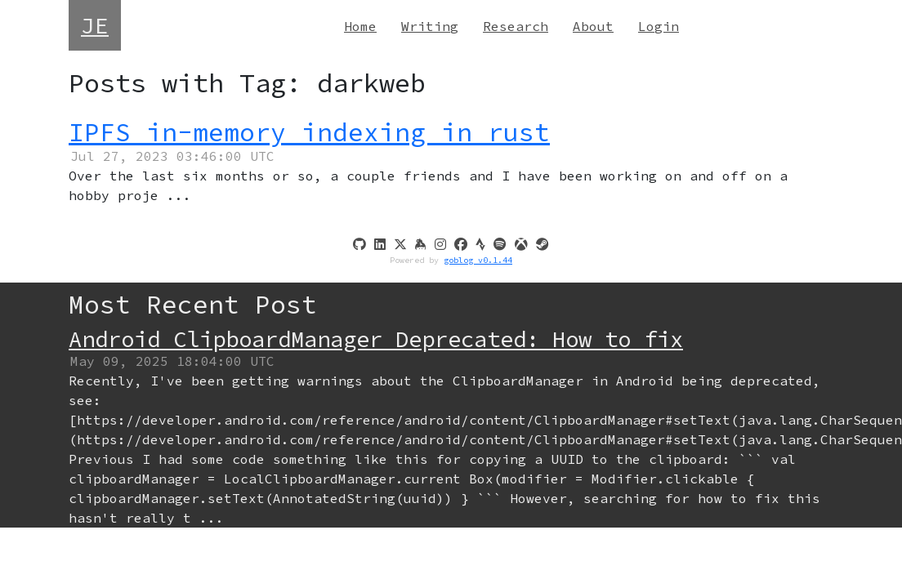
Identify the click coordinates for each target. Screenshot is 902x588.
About (593, 26)
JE (95, 25)
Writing (430, 26)
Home (360, 26)
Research (516, 26)
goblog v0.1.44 (478, 260)
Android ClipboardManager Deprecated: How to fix (376, 339)
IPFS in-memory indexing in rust (309, 132)
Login (659, 26)
